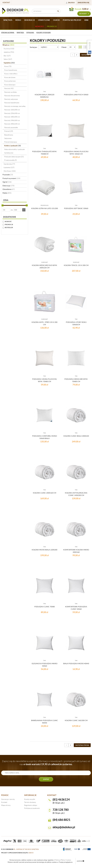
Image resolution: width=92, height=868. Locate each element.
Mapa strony (6, 805)
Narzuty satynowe (11, 99)
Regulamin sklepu (31, 805)
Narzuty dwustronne (12, 96)
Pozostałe (8, 175)
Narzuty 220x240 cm (12, 113)
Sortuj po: (34, 47)
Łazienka (9, 167)
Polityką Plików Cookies (63, 860)
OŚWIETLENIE (44, 20)
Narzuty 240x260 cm (12, 120)
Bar (7, 56)
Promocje (52, 26)
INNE (86, 20)
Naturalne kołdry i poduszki (15, 149)
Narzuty (9, 88)
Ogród (7, 182)
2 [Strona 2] (77, 55)
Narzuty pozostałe (11, 127)
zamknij (81, 861)
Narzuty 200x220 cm (12, 124)
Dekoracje (8, 186)
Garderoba (9, 164)
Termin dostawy (30, 802)
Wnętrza (8, 45)
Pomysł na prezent (11, 178)
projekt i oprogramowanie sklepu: (17, 853)
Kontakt (6, 3)
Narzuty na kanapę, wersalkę (15, 106)
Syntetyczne (9, 153)
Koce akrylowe (10, 77)
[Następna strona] (85, 55)
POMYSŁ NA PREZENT (72, 20)
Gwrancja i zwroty (8, 799)
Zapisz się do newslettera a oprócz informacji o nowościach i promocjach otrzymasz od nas (46, 763)
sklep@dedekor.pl (64, 827)
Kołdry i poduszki (13, 146)
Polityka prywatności (32, 808)
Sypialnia (9, 63)
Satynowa (8, 138)
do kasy (84, 14)
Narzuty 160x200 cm (12, 110)
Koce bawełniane (11, 70)
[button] (24, 210)
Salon (8, 59)
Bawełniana (9, 135)
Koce (8, 66)
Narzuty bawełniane (12, 103)
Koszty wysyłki (30, 799)
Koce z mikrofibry (11, 74)
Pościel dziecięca (11, 142)
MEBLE (18, 20)
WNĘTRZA (8, 20)
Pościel (9, 131)
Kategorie (8, 41)
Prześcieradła (10, 160)
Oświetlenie (9, 189)
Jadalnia (9, 52)
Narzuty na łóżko (11, 92)
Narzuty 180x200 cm (12, 117)
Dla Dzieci (10, 171)
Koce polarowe (10, 81)
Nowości (40, 26)
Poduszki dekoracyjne (14, 157)
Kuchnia (9, 49)
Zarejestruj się (83, 3)
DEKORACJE (30, 20)
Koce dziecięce (10, 85)
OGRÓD (56, 20)
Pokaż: (64, 47)
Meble (7, 193)
